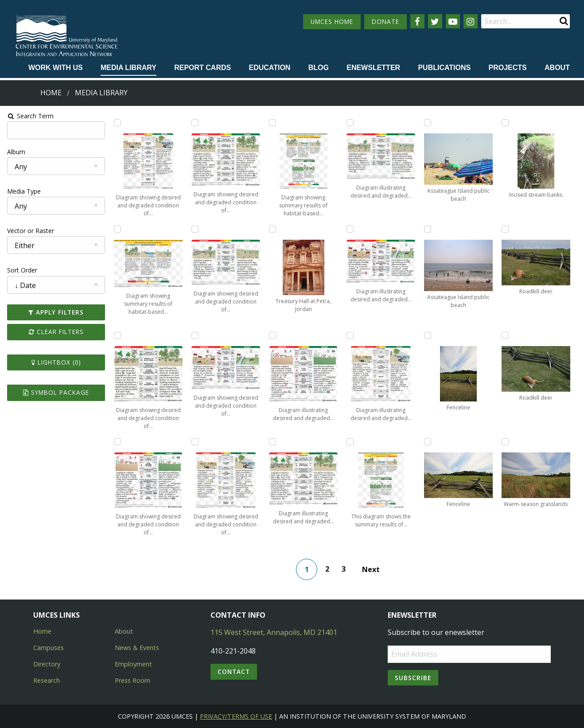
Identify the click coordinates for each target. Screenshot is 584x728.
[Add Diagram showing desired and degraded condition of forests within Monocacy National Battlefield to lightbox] (195, 123)
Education (269, 68)
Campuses (49, 648)
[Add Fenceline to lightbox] (428, 335)
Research (47, 680)
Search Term (29, 116)
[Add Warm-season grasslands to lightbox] (506, 442)
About (557, 68)
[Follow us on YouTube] (453, 21)
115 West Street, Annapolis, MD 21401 (274, 632)
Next (371, 569)
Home (51, 93)
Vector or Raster (29, 231)
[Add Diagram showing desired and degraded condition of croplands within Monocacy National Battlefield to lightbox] (117, 442)
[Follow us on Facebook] (417, 21)
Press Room (132, 680)
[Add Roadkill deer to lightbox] (506, 229)
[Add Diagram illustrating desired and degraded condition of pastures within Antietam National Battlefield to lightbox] (350, 229)
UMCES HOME (332, 21)
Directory (47, 664)
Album (15, 152)
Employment (133, 664)
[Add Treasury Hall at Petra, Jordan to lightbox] (273, 229)
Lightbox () (55, 362)
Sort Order (21, 270)
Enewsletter (373, 68)
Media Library (128, 68)
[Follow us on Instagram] (471, 21)
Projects (508, 68)
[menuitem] (56, 68)
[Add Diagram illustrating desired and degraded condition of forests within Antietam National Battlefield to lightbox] (273, 442)
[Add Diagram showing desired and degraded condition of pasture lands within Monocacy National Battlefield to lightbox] (195, 335)
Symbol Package (55, 392)
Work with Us (56, 68)
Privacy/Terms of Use (236, 716)
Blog (319, 68)
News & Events (137, 648)
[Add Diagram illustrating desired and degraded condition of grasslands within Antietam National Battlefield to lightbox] (350, 123)
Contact (234, 672)
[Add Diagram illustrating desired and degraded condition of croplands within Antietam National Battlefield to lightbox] (273, 335)
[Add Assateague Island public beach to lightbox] (428, 123)
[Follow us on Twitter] (435, 21)
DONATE (385, 21)
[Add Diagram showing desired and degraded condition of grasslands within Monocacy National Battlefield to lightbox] (195, 229)
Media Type (23, 191)
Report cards (202, 68)
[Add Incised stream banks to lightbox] (506, 123)
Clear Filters (55, 332)
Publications (444, 68)
